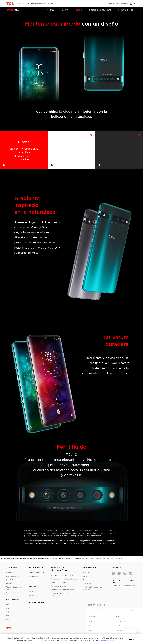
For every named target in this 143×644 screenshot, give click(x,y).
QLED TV (10, 580)
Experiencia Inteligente (100, 10)
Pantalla (51, 10)
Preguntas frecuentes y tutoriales (64, 579)
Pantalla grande (12, 583)
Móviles (32, 592)
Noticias (86, 573)
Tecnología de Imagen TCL (15, 588)
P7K (8, 619)
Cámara (66, 10)
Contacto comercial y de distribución (61, 594)
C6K (8, 612)
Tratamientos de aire (37, 573)
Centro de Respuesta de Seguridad (93, 588)
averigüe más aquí (107, 640)
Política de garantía (59, 586)
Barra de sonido (12, 593)
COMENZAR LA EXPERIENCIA (123, 586)
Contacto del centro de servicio (63, 590)
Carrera (86, 580)
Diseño (79, 10)
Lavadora (32, 580)
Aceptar (131, 639)
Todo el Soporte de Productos (63, 575)
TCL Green (87, 583)
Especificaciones (125, 10)
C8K (8, 605)
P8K (8, 616)
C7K (8, 608)
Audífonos (33, 595)
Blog (85, 576)
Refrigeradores (34, 576)
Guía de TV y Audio (59, 583)
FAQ (30, 608)
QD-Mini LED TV (13, 576)
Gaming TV (11, 573)
